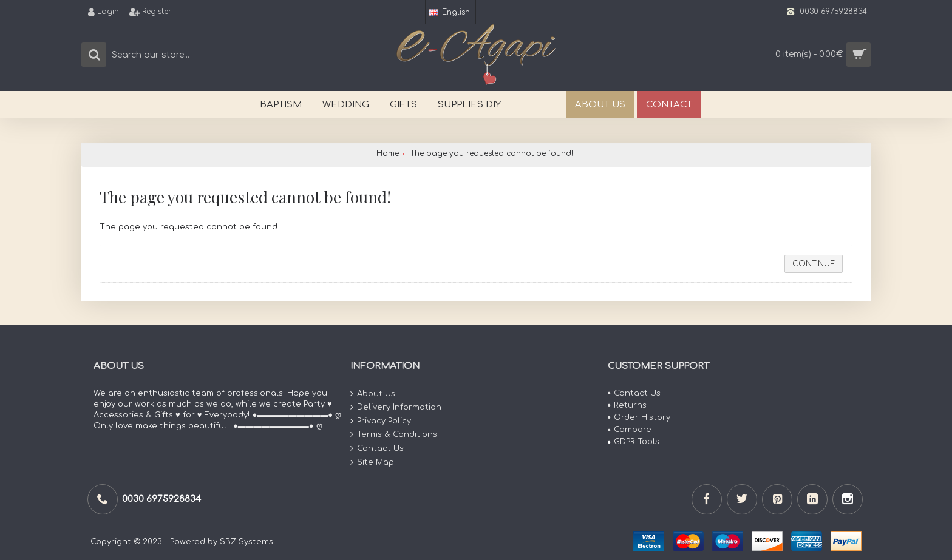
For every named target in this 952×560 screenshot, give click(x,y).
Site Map (372, 462)
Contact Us (377, 449)
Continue (814, 264)
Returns (627, 405)
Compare (630, 430)
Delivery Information (396, 407)
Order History (639, 417)
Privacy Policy (381, 421)
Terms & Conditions (394, 435)
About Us (373, 393)
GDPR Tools (634, 442)
